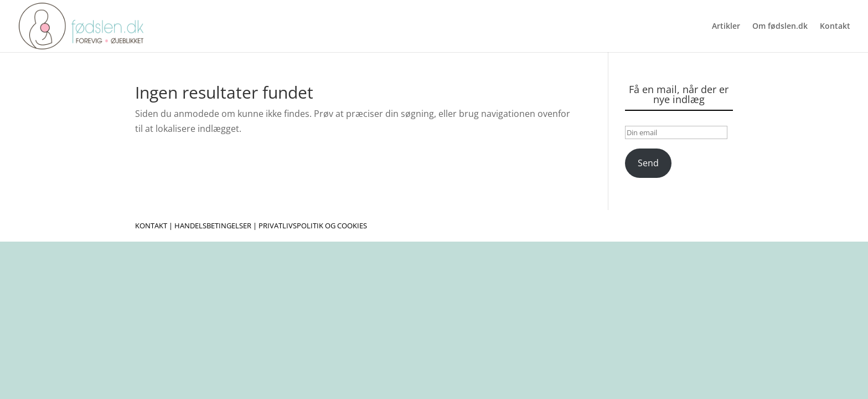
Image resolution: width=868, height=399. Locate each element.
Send (648, 163)
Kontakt (835, 27)
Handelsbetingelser (213, 226)
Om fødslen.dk (780, 27)
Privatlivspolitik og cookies (313, 226)
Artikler (726, 27)
